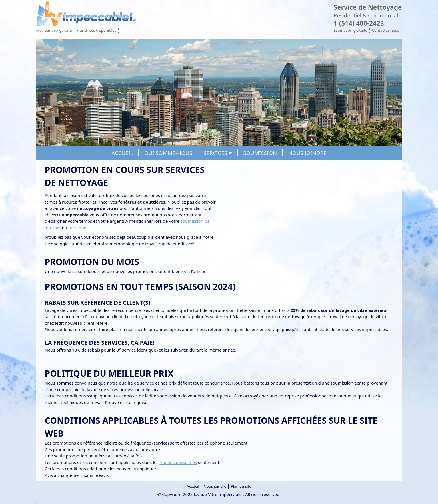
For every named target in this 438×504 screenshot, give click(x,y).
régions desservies (178, 462)
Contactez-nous (386, 30)
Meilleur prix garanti (54, 30)
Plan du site (241, 486)
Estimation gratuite (351, 30)
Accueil (193, 486)
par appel (78, 228)
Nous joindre (215, 486)
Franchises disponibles (96, 30)
